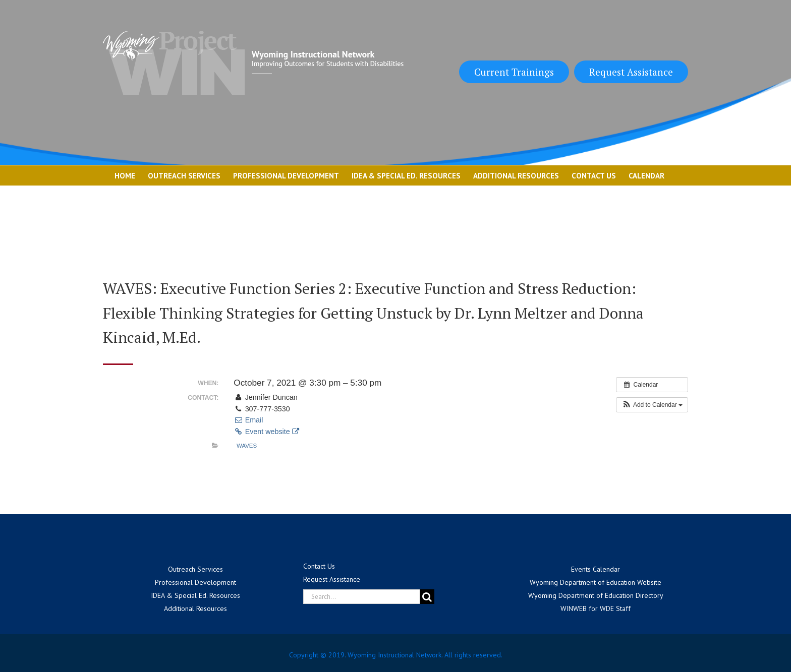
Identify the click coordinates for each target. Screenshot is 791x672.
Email (248, 420)
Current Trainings (514, 72)
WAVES (247, 446)
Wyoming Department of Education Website (596, 582)
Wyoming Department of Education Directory (596, 595)
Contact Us (319, 566)
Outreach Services (195, 569)
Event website (266, 432)
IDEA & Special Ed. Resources (195, 595)
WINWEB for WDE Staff (596, 608)
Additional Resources (195, 608)
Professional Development (195, 582)
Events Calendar (596, 569)
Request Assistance (631, 72)
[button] (652, 405)
